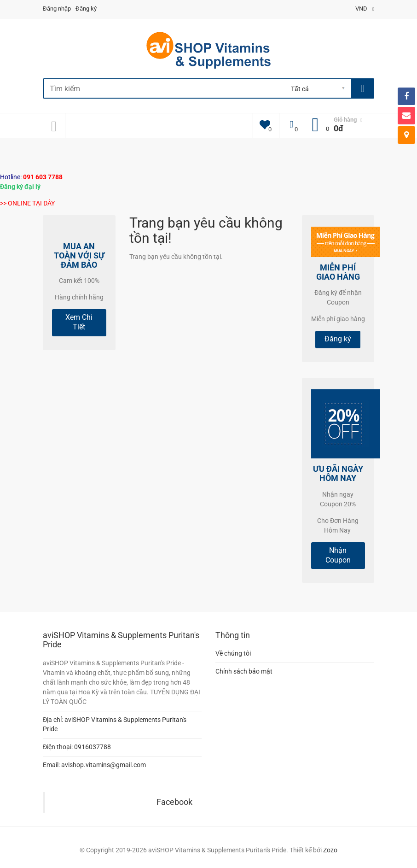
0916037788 (93, 747)
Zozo (330, 850)
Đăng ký (86, 9)
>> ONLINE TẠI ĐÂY (27, 203)
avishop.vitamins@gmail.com (104, 765)
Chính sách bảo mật (244, 671)
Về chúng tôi (233, 653)
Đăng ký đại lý (20, 187)
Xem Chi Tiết (79, 322)
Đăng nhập (57, 9)
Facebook (174, 802)
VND (365, 9)
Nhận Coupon (338, 555)
